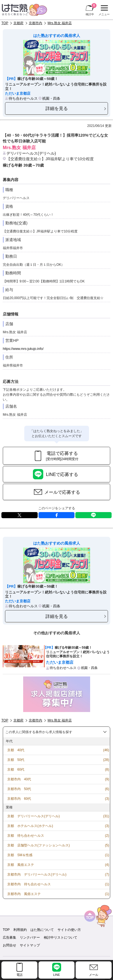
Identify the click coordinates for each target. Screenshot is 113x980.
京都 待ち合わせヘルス (26, 836)
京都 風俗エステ (21, 865)
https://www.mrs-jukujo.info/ (23, 349)
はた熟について (42, 930)
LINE (93, 515)
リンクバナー (30, 938)
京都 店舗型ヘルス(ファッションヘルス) (39, 845)
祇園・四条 (51, 98)
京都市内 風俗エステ (24, 894)
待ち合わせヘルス (23, 98)
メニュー (103, 11)
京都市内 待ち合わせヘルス (29, 884)
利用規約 (20, 930)
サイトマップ (30, 945)
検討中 (91, 9)
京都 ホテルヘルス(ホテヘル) (30, 826)
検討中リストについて (61, 938)
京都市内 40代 (19, 779)
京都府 (18, 23)
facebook (57, 515)
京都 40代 (16, 750)
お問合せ (9, 945)
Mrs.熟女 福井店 (60, 23)
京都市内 (35, 23)
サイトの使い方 (69, 930)
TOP (5, 23)
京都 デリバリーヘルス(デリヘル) (33, 816)
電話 (20, 975)
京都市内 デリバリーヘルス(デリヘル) (37, 874)
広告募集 (9, 938)
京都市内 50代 (19, 789)
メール (94, 975)
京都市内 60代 (19, 799)
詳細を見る (57, 108)
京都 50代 (16, 760)
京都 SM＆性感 (20, 855)
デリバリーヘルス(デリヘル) (31, 153)
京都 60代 (16, 770)
